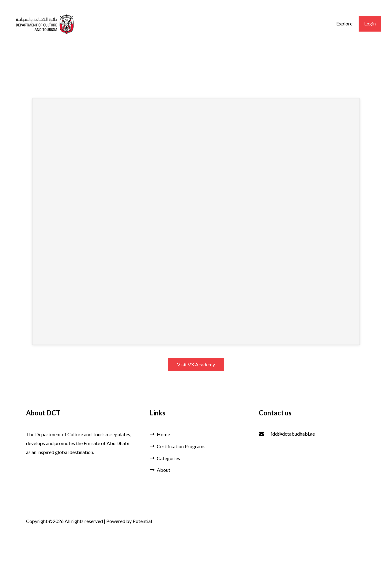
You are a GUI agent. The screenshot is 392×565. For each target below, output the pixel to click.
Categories (165, 458)
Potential (142, 521)
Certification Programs (178, 446)
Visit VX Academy (196, 364)
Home (160, 434)
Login (370, 23)
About (160, 470)
